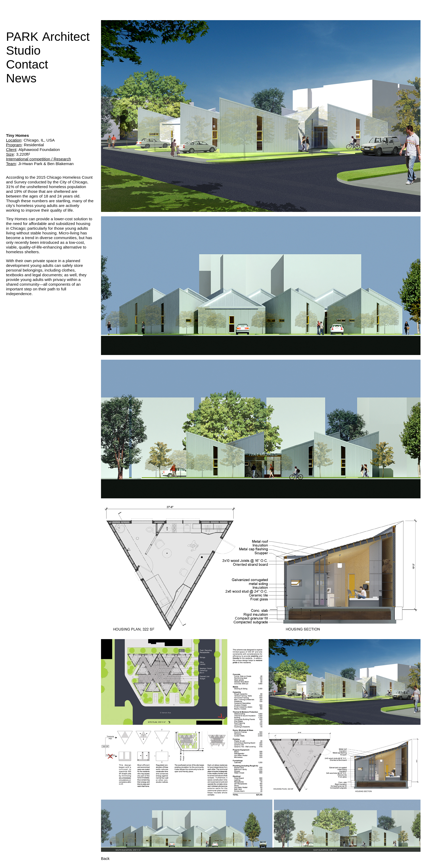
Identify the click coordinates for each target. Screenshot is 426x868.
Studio (23, 50)
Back (105, 859)
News (21, 78)
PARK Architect (48, 37)
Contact (27, 64)
